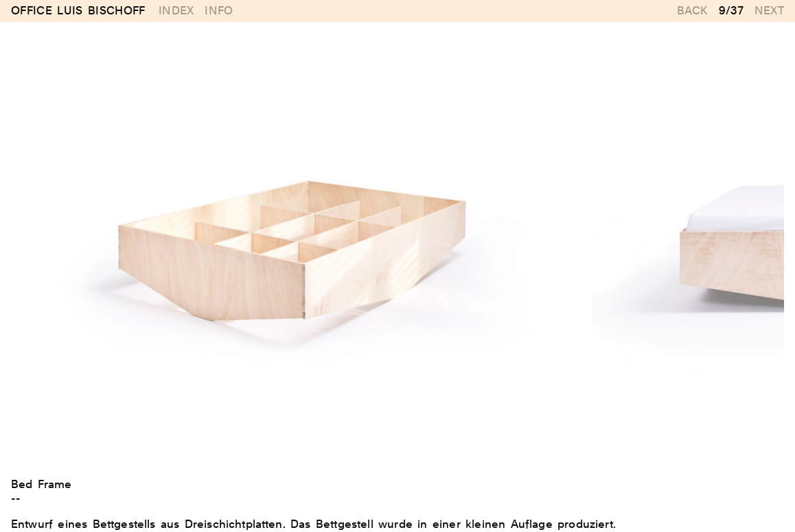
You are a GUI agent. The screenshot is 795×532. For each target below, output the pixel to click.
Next (769, 11)
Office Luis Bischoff (78, 11)
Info (219, 11)
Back (693, 11)
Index (176, 11)
